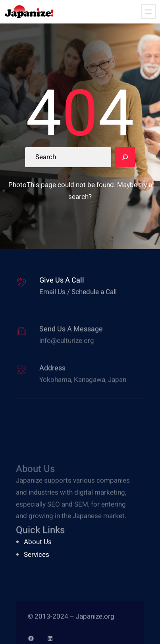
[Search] (125, 157)
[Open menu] (148, 12)
